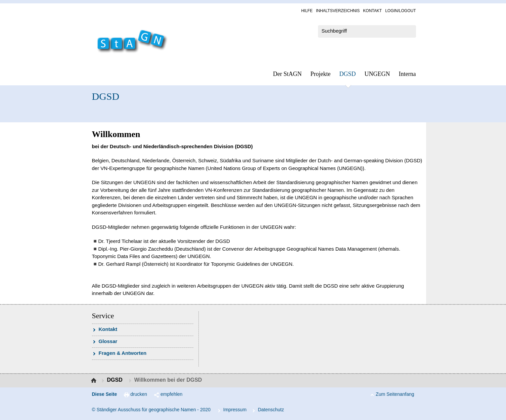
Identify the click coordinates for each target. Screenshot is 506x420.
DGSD (348, 74)
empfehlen (171, 394)
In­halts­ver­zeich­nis (338, 11)
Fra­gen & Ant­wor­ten (123, 353)
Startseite (95, 381)
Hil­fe (307, 11)
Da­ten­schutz (271, 410)
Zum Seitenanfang (395, 394)
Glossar (108, 341)
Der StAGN (287, 74)
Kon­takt (372, 11)
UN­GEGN (377, 74)
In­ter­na (407, 74)
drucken (139, 394)
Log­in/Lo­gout (400, 11)
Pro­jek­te (321, 74)
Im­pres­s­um (235, 410)
